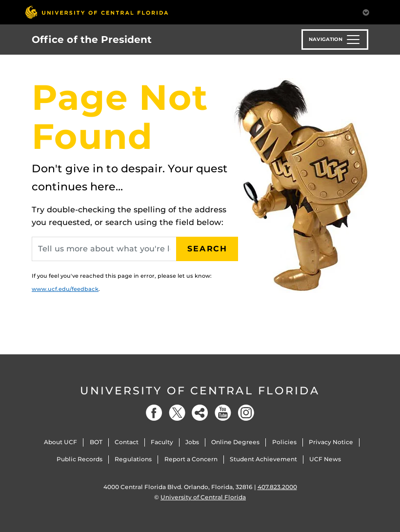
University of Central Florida (200, 391)
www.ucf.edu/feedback (65, 289)
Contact (127, 442)
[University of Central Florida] (97, 12)
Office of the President (92, 40)
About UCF (60, 442)
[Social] (200, 413)
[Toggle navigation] (335, 40)
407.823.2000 (277, 487)
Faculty (162, 442)
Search (207, 249)
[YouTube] (223, 413)
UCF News (325, 459)
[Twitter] (177, 413)
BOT (96, 442)
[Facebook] (154, 413)
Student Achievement (263, 459)
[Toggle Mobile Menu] (366, 11)
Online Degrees (235, 442)
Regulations (133, 459)
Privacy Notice (331, 442)
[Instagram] (246, 413)
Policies (284, 442)
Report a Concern (191, 459)
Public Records (80, 459)
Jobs (192, 442)
